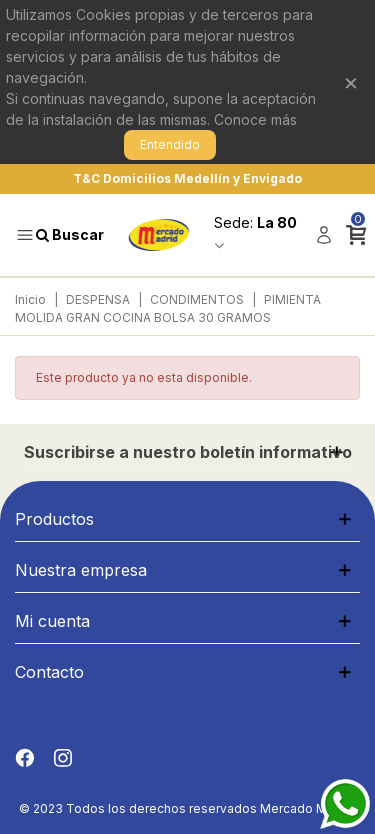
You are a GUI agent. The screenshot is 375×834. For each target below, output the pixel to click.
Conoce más (255, 119)
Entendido (170, 144)
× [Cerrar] (351, 81)
